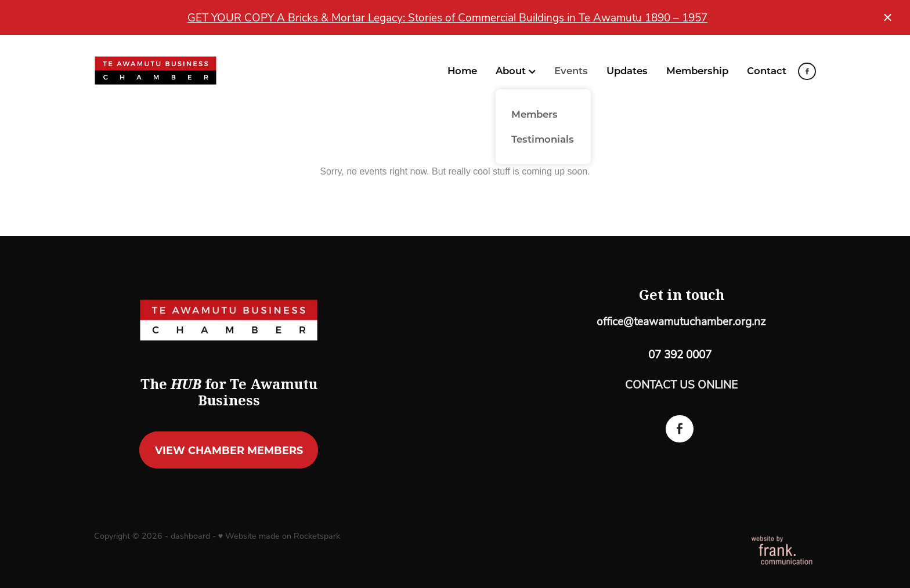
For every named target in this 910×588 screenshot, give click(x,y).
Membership (697, 70)
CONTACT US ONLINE (681, 384)
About (516, 70)
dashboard (190, 536)
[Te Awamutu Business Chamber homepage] (166, 71)
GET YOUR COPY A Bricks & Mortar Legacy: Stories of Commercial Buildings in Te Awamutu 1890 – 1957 (447, 17)
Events (571, 70)
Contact (767, 70)
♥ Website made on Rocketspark (279, 536)
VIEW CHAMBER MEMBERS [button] (229, 450)
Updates (627, 70)
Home (462, 70)
